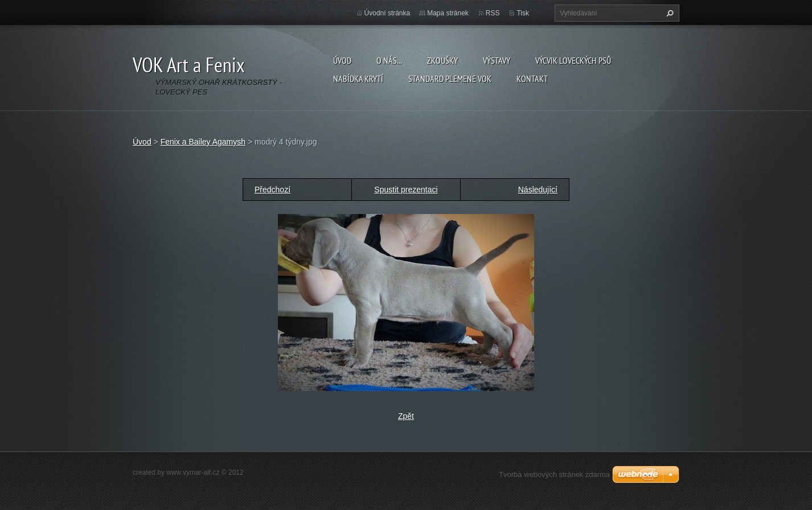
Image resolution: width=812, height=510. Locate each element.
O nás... (389, 60)
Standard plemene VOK (450, 79)
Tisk (523, 13)
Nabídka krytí (358, 79)
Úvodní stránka (387, 13)
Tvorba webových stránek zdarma (554, 474)
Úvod (342, 60)
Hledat (669, 13)
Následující (538, 190)
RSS (493, 13)
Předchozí (272, 190)
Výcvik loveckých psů (573, 60)
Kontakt (532, 79)
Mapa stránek (448, 13)
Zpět (406, 416)
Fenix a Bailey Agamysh (203, 142)
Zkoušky (442, 60)
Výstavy (497, 60)
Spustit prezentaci (406, 190)
